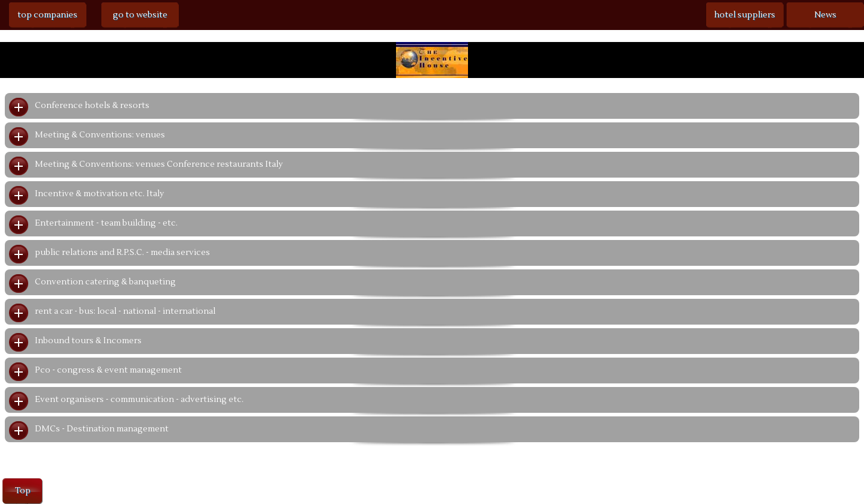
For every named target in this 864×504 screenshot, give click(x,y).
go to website (140, 15)
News (825, 15)
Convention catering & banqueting (105, 282)
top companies (47, 15)
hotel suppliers (745, 15)
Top (23, 491)
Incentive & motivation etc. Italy (99, 194)
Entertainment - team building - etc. (106, 223)
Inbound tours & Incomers (88, 341)
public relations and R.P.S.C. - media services (122, 253)
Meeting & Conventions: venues (100, 135)
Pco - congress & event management (108, 370)
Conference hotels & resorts (92, 106)
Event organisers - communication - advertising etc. (139, 400)
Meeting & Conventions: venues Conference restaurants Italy (159, 164)
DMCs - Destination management (102, 429)
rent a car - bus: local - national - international (125, 311)
